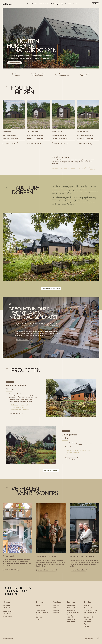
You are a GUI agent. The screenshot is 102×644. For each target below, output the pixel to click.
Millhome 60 (57, 610)
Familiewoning (89, 608)
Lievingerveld (72, 615)
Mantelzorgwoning (57, 4)
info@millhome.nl (8, 612)
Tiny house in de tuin (91, 610)
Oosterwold (71, 619)
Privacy (86, 626)
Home (38, 606)
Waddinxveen (72, 610)
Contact (39, 619)
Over (75, 4)
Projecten (68, 4)
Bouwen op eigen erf (91, 612)
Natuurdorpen (44, 4)
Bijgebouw (87, 615)
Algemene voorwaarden (92, 624)
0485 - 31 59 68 (7, 614)
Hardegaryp (71, 622)
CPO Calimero (72, 617)
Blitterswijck (71, 608)
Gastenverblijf (89, 617)
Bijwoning (87, 606)
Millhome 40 (57, 606)
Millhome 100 (58, 612)
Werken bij (87, 622)
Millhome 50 (57, 608)
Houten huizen (32, 4)
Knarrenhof (71, 606)
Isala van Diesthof (73, 612)
